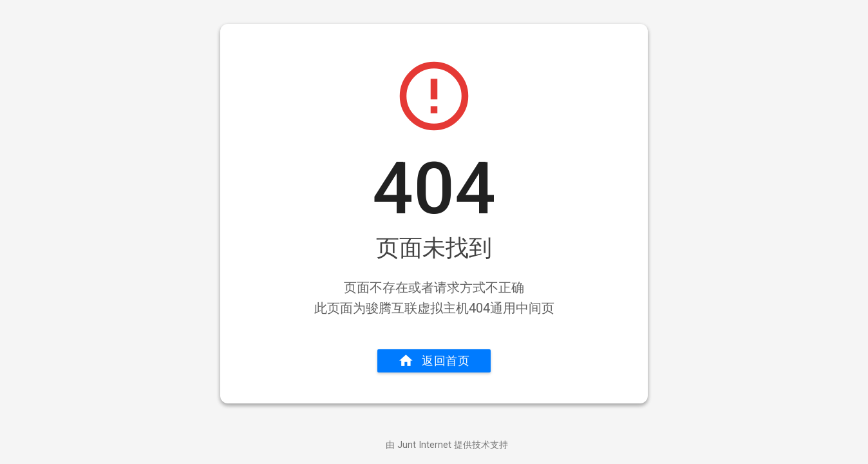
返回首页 (434, 361)
